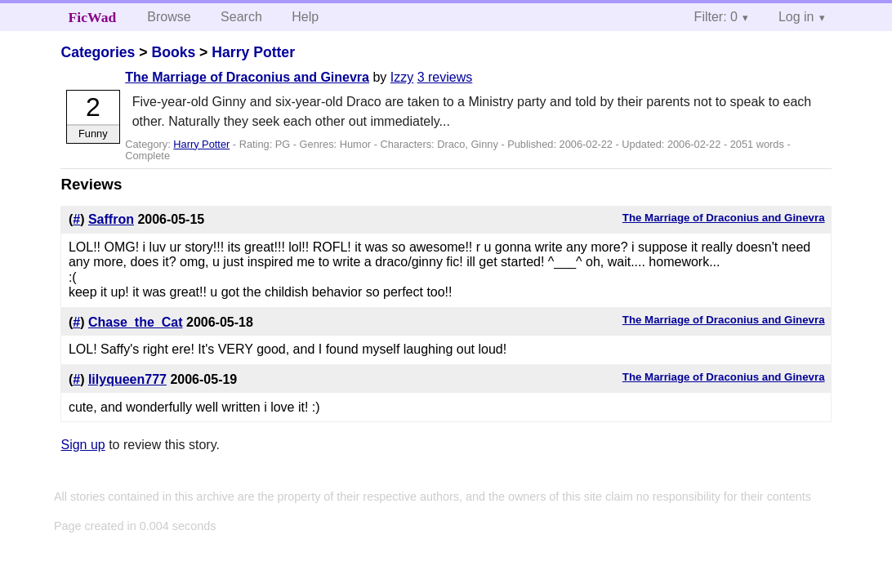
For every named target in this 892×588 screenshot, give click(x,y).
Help (305, 17)
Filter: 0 (716, 17)
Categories (98, 52)
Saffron (111, 219)
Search (241, 17)
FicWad (93, 17)
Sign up (83, 445)
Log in (796, 17)
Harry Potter (253, 52)
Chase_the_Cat (136, 322)
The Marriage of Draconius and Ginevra (247, 77)
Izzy (402, 77)
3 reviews (445, 77)
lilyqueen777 (127, 379)
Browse (169, 17)
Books (173, 52)
